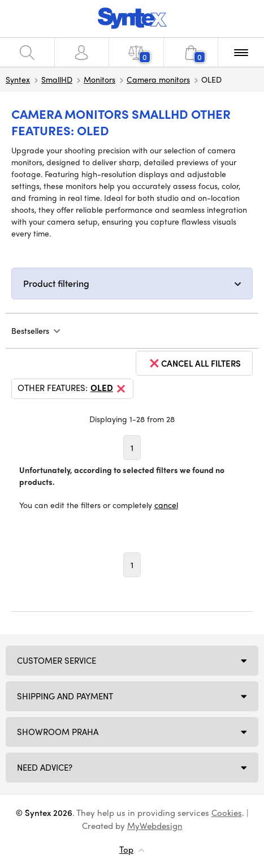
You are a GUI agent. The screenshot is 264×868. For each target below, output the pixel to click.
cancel (166, 505)
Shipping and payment (65, 696)
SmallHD (57, 79)
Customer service (57, 660)
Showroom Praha (58, 732)
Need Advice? (45, 767)
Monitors (99, 79)
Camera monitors (158, 79)
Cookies (227, 813)
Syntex (18, 79)
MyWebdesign (155, 826)
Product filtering (56, 283)
